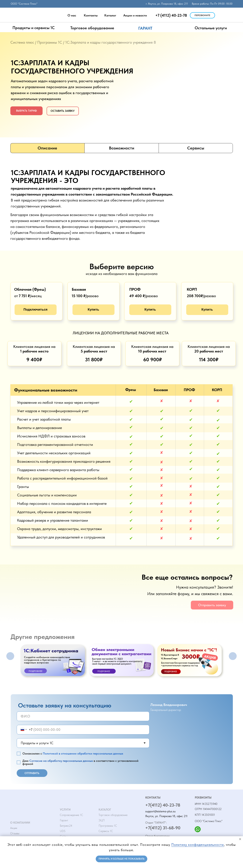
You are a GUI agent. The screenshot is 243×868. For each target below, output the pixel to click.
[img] (220, 15)
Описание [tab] (47, 148)
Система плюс (22, 42)
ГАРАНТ (145, 28)
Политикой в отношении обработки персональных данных (83, 753)
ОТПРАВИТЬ (32, 773)
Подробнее (35, 671)
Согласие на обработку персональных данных (61, 761)
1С (60, 42)
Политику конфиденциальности (198, 845)
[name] (83, 716)
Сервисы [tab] (196, 148)
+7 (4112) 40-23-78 (171, 15)
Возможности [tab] (122, 148)
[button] (202, 15)
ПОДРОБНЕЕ (171, 672)
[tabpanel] (121, 202)
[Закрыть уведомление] (240, 839)
